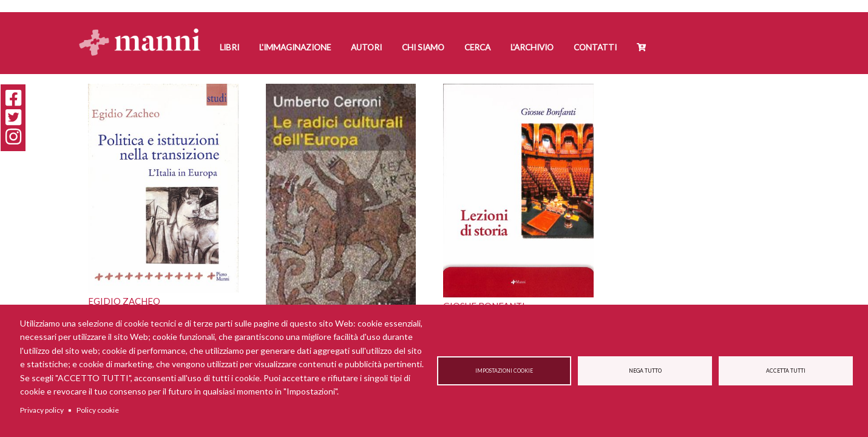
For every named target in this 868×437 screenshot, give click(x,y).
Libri (229, 47)
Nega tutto (645, 371)
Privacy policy (42, 410)
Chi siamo (423, 47)
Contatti (595, 47)
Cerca (477, 47)
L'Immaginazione (295, 47)
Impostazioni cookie (504, 371)
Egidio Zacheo (124, 301)
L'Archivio (532, 47)
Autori (366, 47)
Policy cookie (98, 410)
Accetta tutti (786, 371)
